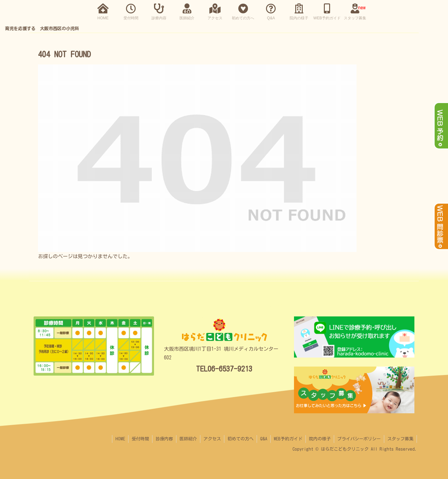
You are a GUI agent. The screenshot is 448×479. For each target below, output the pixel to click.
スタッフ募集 (400, 439)
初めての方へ (240, 439)
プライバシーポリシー (359, 439)
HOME (120, 439)
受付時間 (140, 439)
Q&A (264, 439)
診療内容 (164, 439)
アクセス (212, 439)
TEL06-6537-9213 (224, 369)
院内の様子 (320, 439)
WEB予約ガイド (288, 439)
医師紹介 (188, 439)
